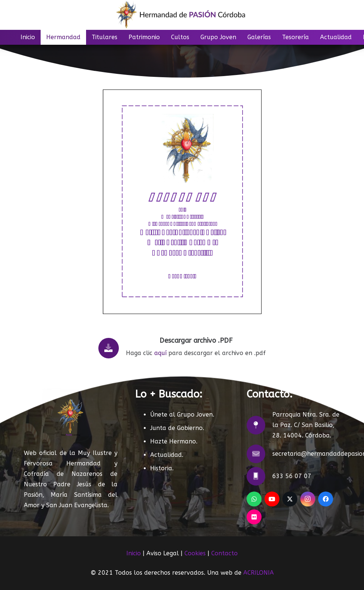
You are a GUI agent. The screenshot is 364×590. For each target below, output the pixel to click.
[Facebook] (326, 499)
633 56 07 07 (292, 476)
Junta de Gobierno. (177, 428)
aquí (160, 353)
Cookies (195, 553)
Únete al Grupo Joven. (182, 415)
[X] (290, 499)
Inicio (134, 553)
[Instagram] (308, 499)
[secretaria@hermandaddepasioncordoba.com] (259, 454)
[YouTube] (272, 499)
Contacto (224, 553)
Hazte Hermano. (174, 441)
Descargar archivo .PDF (196, 340)
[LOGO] (182, 15)
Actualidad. (167, 455)
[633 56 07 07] (259, 476)
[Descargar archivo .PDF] (112, 348)
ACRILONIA (259, 573)
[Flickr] (254, 517)
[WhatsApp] (254, 499)
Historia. (162, 468)
